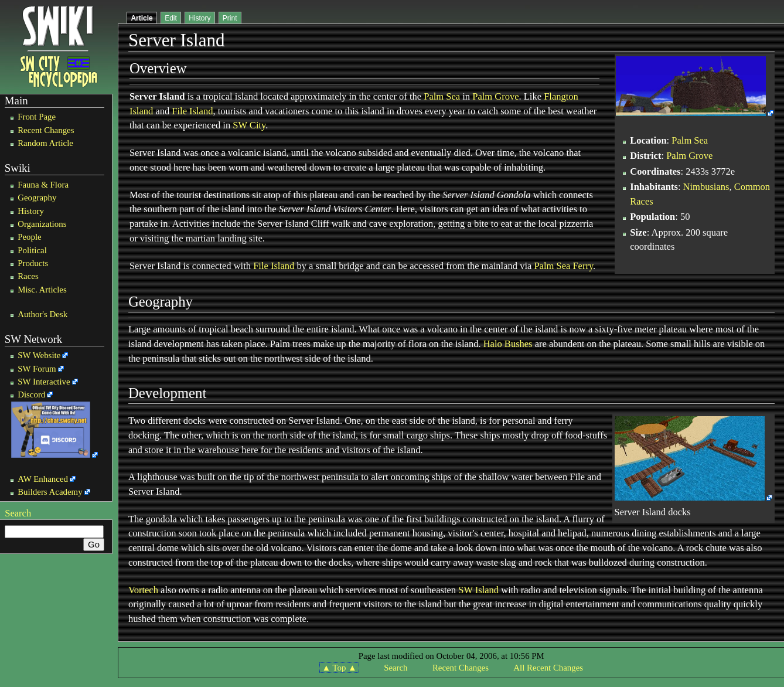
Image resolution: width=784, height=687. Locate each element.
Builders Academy (50, 492)
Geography (37, 198)
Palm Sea (442, 96)
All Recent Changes (548, 668)
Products (33, 263)
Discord (31, 394)
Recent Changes (46, 130)
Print (230, 18)
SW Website (39, 355)
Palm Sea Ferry (563, 266)
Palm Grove (495, 96)
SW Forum (37, 369)
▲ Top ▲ (339, 668)
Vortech (143, 590)
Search (18, 513)
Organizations (42, 224)
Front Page (37, 117)
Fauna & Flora (43, 185)
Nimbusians (706, 187)
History (31, 211)
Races (28, 276)
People (30, 237)
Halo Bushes (508, 344)
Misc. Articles (42, 290)
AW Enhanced (43, 479)
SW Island (478, 590)
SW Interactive (44, 382)
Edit (171, 18)
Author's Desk (42, 314)
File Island (192, 111)
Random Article (45, 143)
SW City (249, 125)
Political (32, 250)
